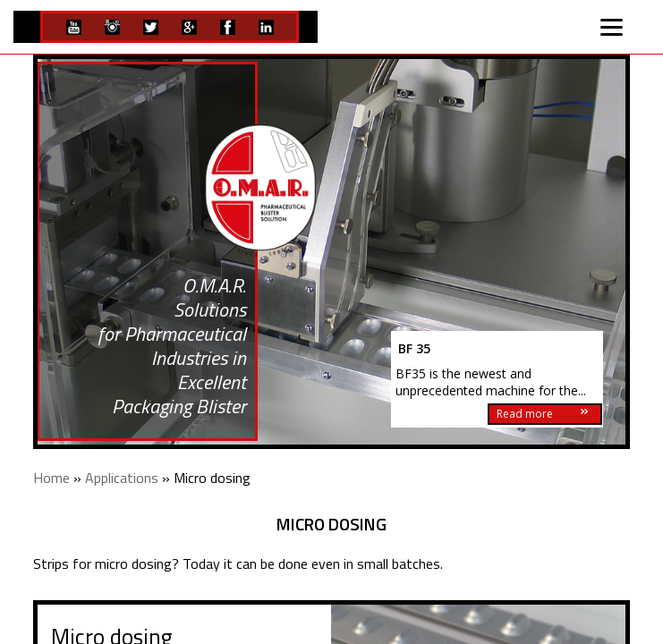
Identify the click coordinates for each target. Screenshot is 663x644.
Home (51, 478)
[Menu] (612, 25)
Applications (122, 478)
